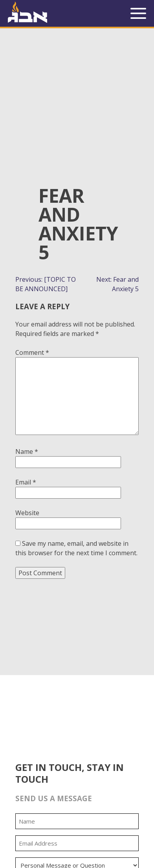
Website (27, 513)
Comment (32, 352)
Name (27, 451)
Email (26, 482)
